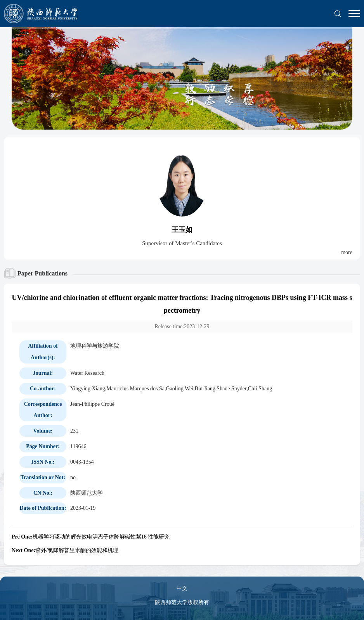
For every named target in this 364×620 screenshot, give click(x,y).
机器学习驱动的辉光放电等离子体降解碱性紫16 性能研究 (91, 537)
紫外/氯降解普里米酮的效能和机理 (65, 550)
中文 (182, 588)
